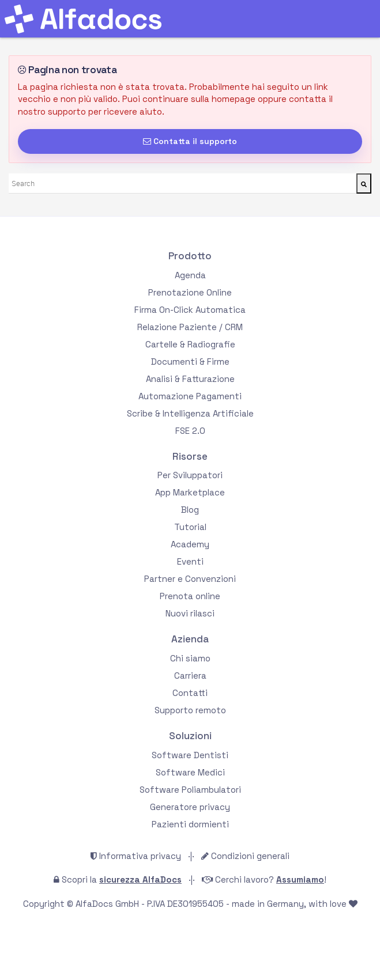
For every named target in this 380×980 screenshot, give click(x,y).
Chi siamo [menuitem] (190, 658)
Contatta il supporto (190, 141)
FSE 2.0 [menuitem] (190, 431)
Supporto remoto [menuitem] (190, 710)
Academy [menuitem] (190, 544)
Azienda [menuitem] (190, 639)
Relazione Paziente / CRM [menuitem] (190, 327)
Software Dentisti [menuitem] (190, 755)
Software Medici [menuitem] (190, 772)
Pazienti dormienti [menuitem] (190, 824)
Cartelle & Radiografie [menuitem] (190, 344)
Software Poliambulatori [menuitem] (190, 790)
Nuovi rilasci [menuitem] (190, 613)
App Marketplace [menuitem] (190, 492)
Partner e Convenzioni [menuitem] (190, 579)
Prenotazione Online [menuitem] (190, 292)
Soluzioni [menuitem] (190, 736)
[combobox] (183, 183)
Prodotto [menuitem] (190, 256)
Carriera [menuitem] (190, 676)
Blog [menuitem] (190, 510)
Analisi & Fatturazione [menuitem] (190, 379)
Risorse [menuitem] (190, 457)
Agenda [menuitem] (190, 275)
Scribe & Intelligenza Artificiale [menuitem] (190, 413)
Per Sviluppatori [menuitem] (190, 475)
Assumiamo (300, 879)
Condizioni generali (250, 856)
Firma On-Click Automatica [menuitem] (190, 310)
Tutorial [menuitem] (190, 527)
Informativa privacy (140, 856)
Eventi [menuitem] (190, 561)
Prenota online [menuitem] (190, 596)
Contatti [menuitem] (190, 693)
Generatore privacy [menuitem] (190, 807)
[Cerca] (364, 183)
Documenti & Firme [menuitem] (190, 362)
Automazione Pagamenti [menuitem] (190, 396)
